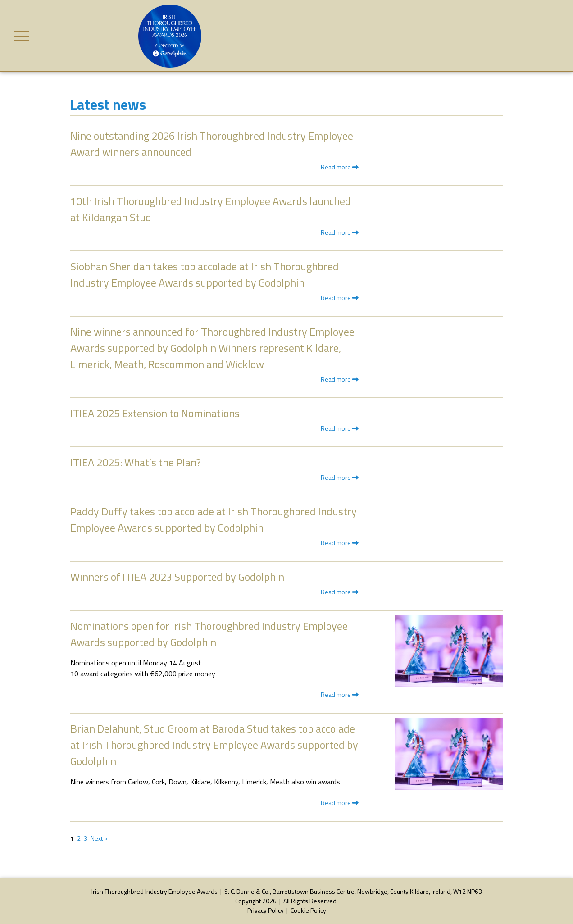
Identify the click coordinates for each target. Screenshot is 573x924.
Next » (99, 838)
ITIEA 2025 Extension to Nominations (155, 413)
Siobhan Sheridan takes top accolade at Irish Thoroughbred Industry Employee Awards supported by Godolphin (205, 274)
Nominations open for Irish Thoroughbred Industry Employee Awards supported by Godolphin (209, 634)
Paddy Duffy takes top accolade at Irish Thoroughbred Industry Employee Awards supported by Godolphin (214, 519)
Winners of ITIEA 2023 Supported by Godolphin (177, 577)
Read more (340, 167)
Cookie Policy (308, 910)
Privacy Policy (266, 910)
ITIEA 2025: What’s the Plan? (136, 462)
